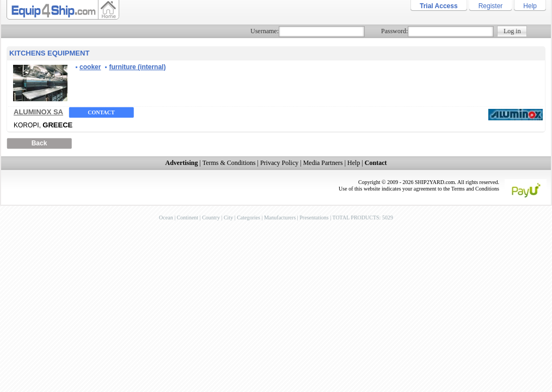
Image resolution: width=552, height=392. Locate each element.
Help (530, 6)
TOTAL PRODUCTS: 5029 (362, 218)
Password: (394, 31)
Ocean (166, 218)
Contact (101, 112)
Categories (249, 218)
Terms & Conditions (229, 163)
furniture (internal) (137, 67)
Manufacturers (280, 218)
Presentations (314, 218)
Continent (188, 218)
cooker (90, 67)
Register (491, 6)
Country (211, 218)
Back (39, 143)
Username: (265, 31)
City (228, 218)
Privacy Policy (279, 163)
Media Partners (323, 163)
